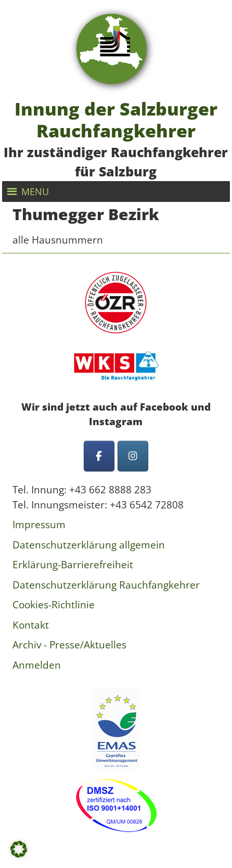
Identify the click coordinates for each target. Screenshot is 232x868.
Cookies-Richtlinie (54, 605)
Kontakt (31, 625)
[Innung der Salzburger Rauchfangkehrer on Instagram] (133, 456)
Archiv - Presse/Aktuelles (69, 645)
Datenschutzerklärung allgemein (89, 545)
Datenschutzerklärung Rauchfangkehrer (106, 585)
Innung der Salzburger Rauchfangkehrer (116, 119)
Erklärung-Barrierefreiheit (73, 565)
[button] (35, 192)
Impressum (39, 525)
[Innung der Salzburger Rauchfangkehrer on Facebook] (99, 456)
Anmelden (37, 665)
